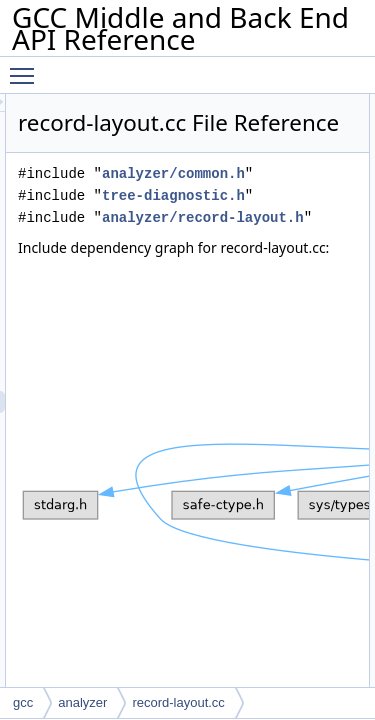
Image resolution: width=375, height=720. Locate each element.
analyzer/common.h (210, 223)
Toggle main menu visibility (27, 67)
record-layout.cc (178, 702)
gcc (23, 702)
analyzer (82, 702)
